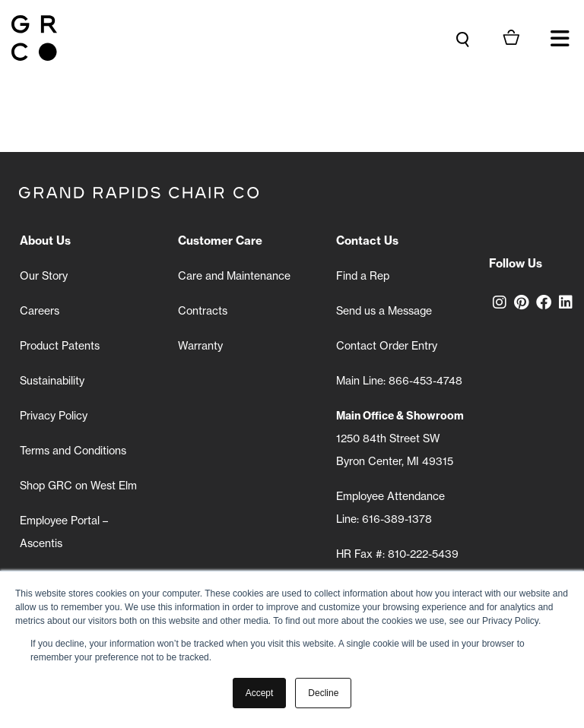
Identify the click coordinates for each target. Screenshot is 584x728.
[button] (560, 38)
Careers (40, 311)
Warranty (200, 346)
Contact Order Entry (387, 346)
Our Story (44, 276)
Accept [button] (260, 693)
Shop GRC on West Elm (78, 486)
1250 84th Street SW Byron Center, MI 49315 (400, 438)
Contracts (203, 311)
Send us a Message (384, 311)
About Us (45, 241)
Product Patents (60, 346)
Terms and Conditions (73, 451)
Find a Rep (363, 276)
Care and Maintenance (234, 276)
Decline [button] (323, 693)
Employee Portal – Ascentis (64, 532)
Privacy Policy (54, 416)
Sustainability (52, 381)
